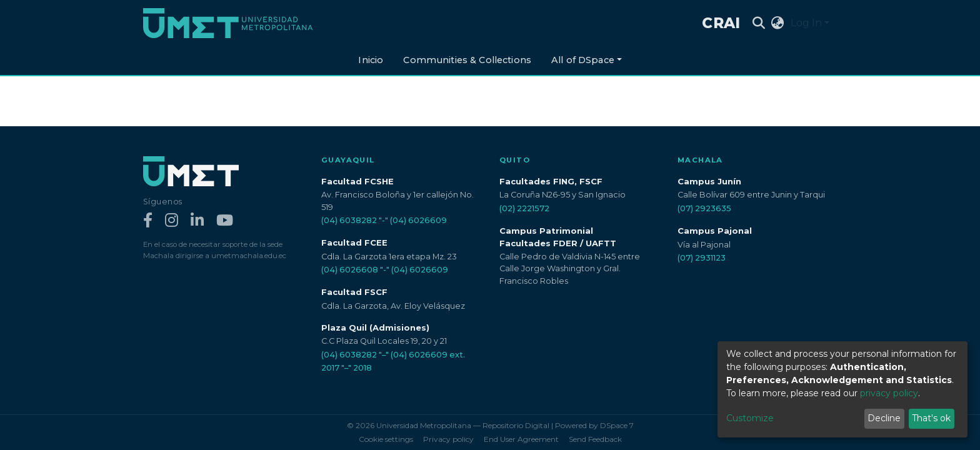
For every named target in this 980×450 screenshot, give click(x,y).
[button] (778, 23)
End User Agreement (521, 439)
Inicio (371, 60)
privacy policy (889, 393)
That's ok (931, 418)
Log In (806, 23)
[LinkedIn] (197, 221)
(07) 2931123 (702, 258)
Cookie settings (386, 439)
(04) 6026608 (350, 270)
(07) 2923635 (704, 208)
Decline (884, 418)
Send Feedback (595, 439)
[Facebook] (148, 221)
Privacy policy (448, 439)
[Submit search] (759, 23)
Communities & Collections (467, 60)
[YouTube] (225, 221)
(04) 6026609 (418, 220)
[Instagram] (172, 221)
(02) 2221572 (524, 208)
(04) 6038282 (349, 220)
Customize (750, 418)
